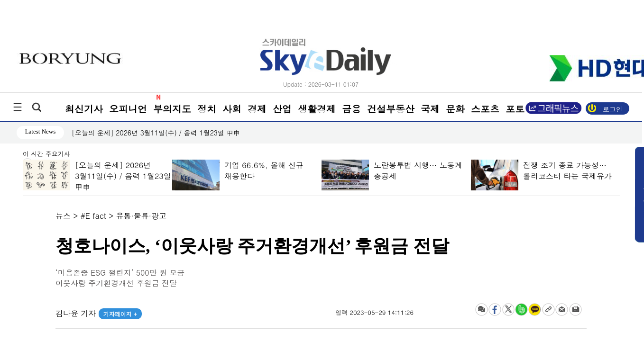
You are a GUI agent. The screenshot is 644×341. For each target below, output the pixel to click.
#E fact (93, 216)
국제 (430, 109)
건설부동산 (391, 109)
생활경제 (317, 109)
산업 (282, 109)
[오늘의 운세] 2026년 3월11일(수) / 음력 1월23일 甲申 (156, 133)
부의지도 (172, 109)
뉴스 (63, 216)
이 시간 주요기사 (46, 154)
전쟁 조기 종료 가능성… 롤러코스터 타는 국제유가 (567, 170)
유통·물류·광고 (142, 216)
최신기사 (84, 109)
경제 (257, 109)
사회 (232, 109)
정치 (207, 109)
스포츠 (485, 109)
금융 (351, 109)
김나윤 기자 (99, 313)
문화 (455, 109)
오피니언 (128, 109)
